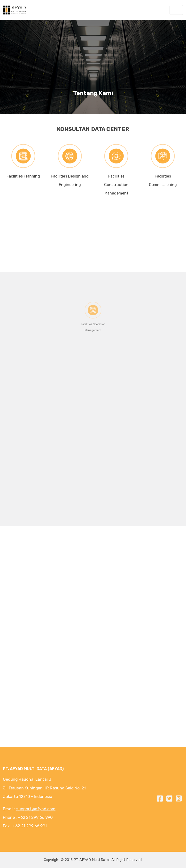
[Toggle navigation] (176, 10)
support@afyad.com (36, 809)
